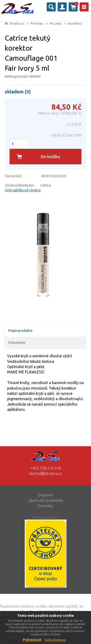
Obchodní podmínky (46, 500)
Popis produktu (20, 331)
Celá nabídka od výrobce (23, 190)
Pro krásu (37, 24)
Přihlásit (62, 7)
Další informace (55, 640)
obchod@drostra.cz (45, 473)
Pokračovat (32, 640)
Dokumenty (17, 343)
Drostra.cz (17, 24)
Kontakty (45, 506)
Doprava (45, 495)
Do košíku (50, 156)
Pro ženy (56, 24)
